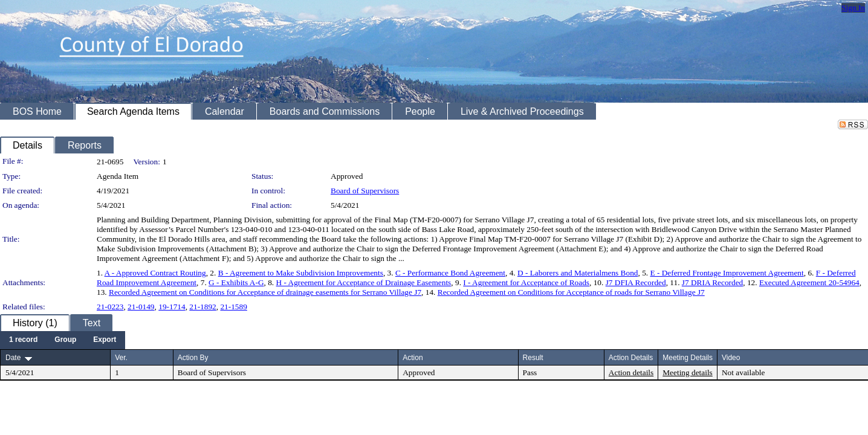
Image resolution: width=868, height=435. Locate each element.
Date (13, 358)
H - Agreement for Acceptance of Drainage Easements (364, 282)
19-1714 (172, 307)
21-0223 (110, 307)
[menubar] (63, 340)
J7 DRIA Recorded (712, 282)
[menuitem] (23, 340)
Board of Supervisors (365, 191)
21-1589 (233, 307)
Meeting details (688, 372)
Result (533, 358)
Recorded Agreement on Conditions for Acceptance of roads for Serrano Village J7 (571, 292)
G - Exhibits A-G (236, 282)
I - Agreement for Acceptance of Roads (526, 282)
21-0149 (141, 307)
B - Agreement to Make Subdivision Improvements (301, 273)
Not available (743, 372)
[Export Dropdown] (105, 340)
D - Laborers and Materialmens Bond (578, 273)
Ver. (121, 358)
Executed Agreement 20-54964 (809, 282)
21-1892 (202, 307)
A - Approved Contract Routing (155, 273)
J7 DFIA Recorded (636, 282)
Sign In (853, 8)
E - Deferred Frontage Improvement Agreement (727, 273)
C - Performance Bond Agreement (450, 273)
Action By (193, 358)
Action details (631, 372)
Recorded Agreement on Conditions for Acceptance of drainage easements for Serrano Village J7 (265, 292)
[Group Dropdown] (65, 340)
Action (413, 358)
